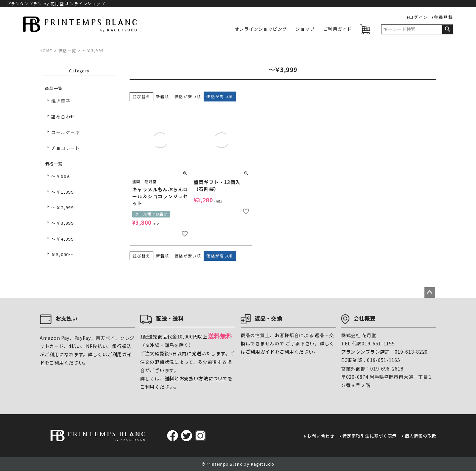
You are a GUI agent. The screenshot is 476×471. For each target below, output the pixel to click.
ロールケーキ (65, 132)
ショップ (305, 29)
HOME (46, 50)
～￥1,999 (62, 192)
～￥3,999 (62, 223)
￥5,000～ (62, 254)
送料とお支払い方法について (196, 378)
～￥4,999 (62, 239)
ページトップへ (430, 293)
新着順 (163, 96)
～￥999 (60, 176)
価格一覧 (67, 50)
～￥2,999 (62, 207)
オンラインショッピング (261, 29)
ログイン (418, 17)
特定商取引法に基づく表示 (370, 436)
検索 (447, 29)
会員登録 (443, 17)
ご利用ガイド (337, 29)
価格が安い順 (188, 96)
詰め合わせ (63, 117)
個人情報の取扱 (420, 436)
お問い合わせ (321, 436)
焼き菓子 (61, 101)
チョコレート (65, 148)
